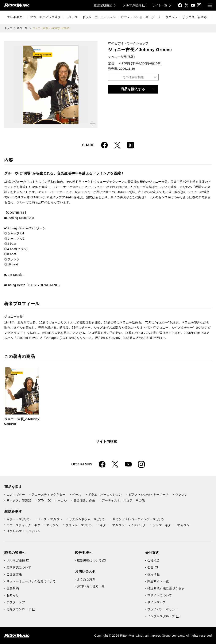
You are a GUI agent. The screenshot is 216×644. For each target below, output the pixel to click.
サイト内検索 (107, 441)
